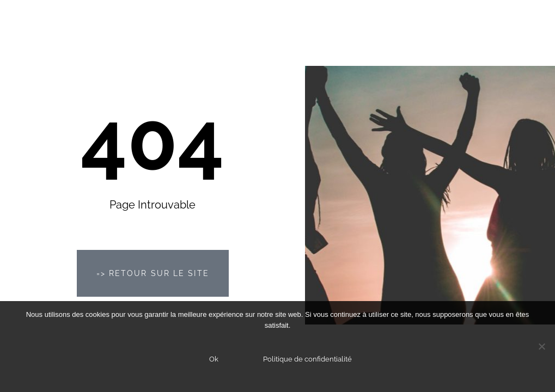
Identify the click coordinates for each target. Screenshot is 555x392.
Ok (214, 359)
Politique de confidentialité (307, 359)
